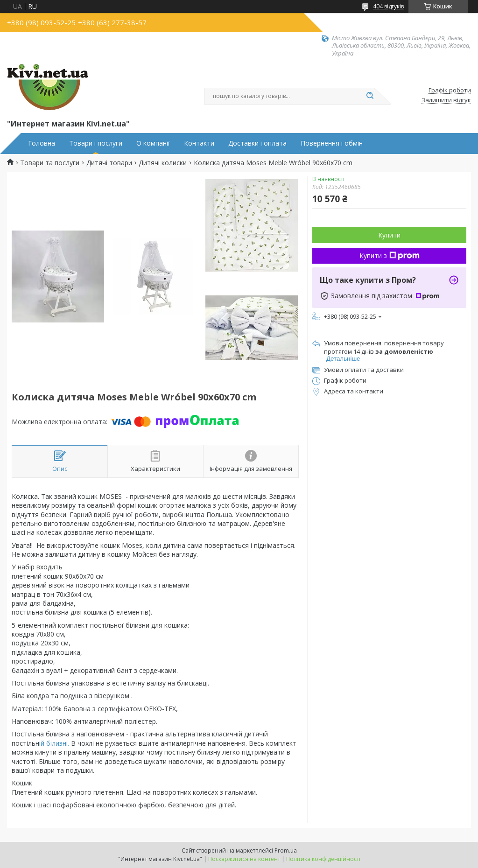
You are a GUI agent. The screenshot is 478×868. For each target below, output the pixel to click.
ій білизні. (54, 743)
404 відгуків (388, 6)
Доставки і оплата (257, 143)
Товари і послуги (96, 143)
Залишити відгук (446, 100)
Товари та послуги (50, 163)
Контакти (199, 143)
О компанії (153, 143)
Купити (389, 235)
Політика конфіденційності (323, 859)
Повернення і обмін (332, 143)
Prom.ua (286, 850)
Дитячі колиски (163, 163)
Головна (42, 143)
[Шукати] (370, 96)
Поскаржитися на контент (244, 859)
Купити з (390, 255)
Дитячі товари (109, 163)
